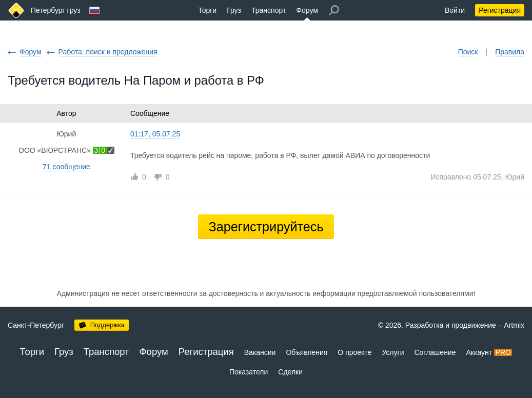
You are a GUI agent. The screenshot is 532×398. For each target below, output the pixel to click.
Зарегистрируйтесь (266, 227)
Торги (207, 10)
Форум (307, 10)
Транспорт (269, 10)
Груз (234, 10)
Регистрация (500, 10)
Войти (455, 10)
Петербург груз (56, 10)
